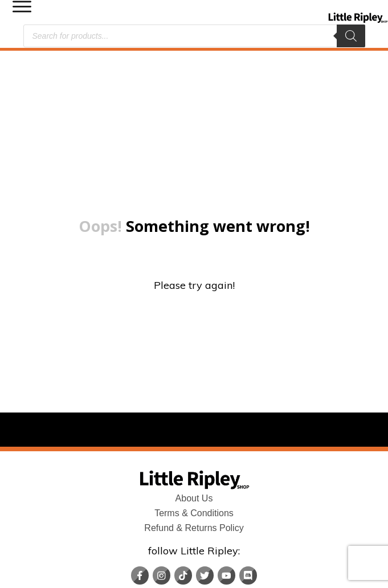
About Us (194, 430)
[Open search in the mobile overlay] (194, 36)
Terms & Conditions (194, 445)
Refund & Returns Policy (194, 460)
